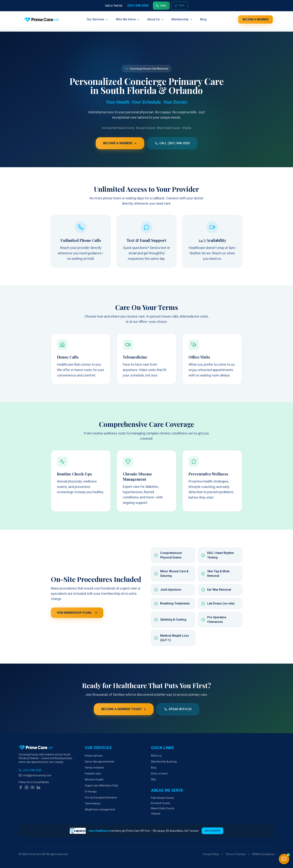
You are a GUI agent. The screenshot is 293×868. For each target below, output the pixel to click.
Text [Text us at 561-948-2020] (180, 6)
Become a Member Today (124, 709)
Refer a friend (159, 774)
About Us (156, 19)
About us (156, 756)
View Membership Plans (77, 613)
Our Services (98, 19)
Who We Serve (128, 19)
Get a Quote (212, 831)
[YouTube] (33, 787)
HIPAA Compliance (263, 854)
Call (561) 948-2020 (172, 143)
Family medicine (94, 768)
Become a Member (255, 19)
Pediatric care (93, 774)
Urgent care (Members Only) (102, 786)
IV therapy (91, 792)
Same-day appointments (100, 762)
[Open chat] (284, 859)
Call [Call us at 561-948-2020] (161, 6)
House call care (94, 756)
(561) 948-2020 (30, 770)
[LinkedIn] (38, 787)
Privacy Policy (211, 854)
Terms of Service (236, 854)
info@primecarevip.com (35, 775)
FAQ (153, 780)
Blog (203, 19)
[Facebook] (21, 787)
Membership (182, 19)
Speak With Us (178, 709)
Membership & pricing (164, 762)
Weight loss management (100, 809)
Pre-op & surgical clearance (101, 797)
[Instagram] (27, 787)
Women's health (94, 780)
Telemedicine (93, 803)
